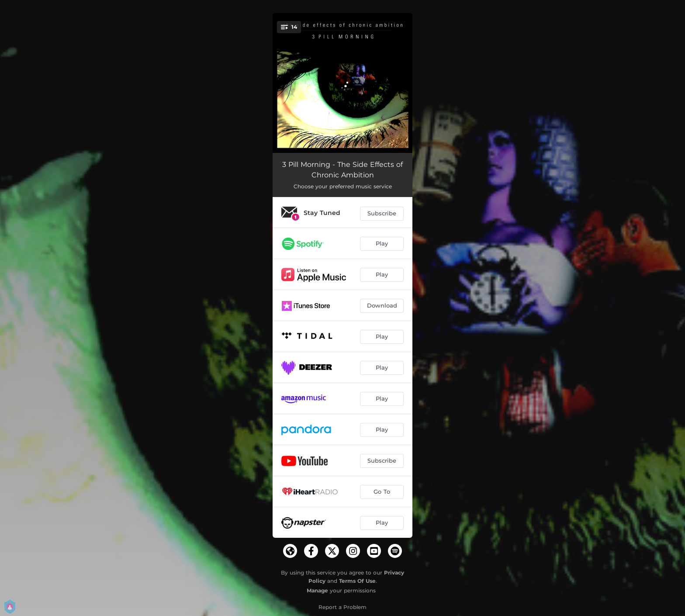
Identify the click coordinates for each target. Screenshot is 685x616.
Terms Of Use (357, 581)
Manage (317, 590)
